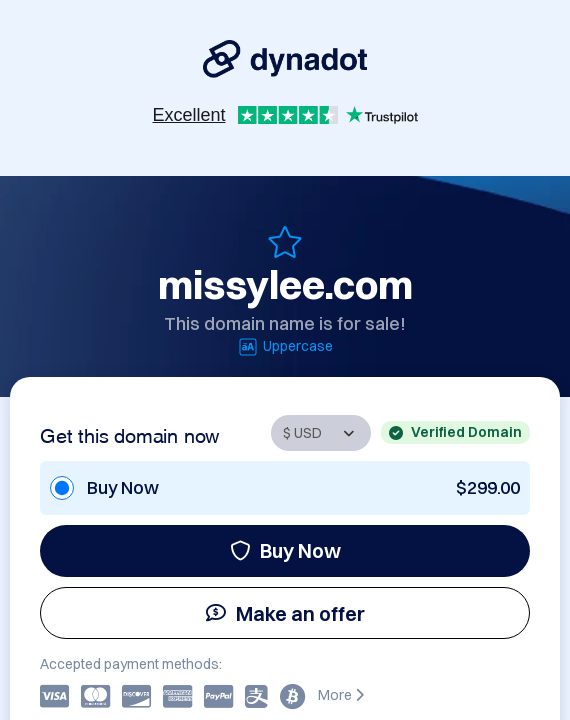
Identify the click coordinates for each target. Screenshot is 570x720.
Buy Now (285, 550)
